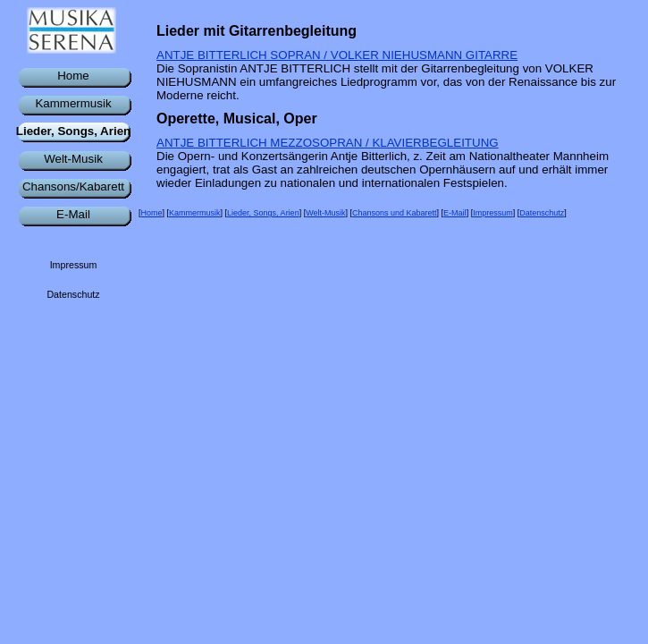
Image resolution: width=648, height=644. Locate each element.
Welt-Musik (325, 213)
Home (152, 213)
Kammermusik (195, 213)
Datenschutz (542, 213)
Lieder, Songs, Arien (263, 213)
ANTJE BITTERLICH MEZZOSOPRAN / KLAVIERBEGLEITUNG (328, 143)
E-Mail (455, 213)
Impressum (493, 213)
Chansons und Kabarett (395, 213)
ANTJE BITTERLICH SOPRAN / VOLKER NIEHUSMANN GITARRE (337, 55)
